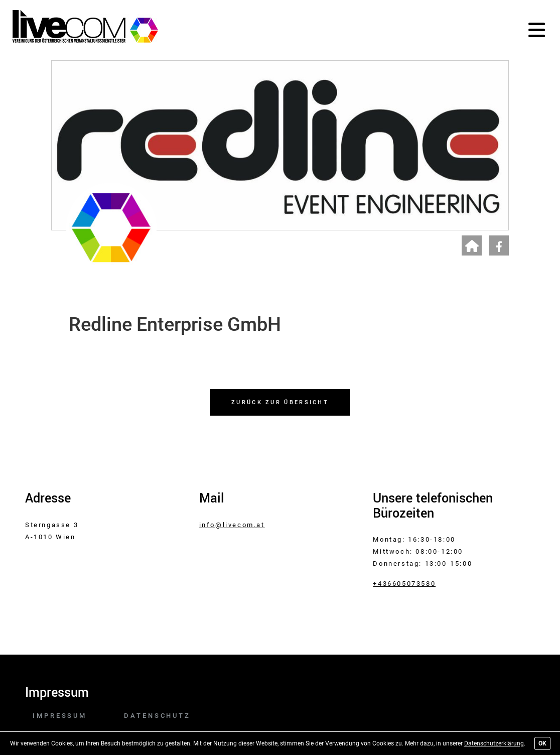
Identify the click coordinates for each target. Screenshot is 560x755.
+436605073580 (404, 584)
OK (542, 743)
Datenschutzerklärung (494, 743)
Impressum (60, 716)
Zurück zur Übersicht (280, 402)
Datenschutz (157, 716)
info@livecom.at (232, 525)
